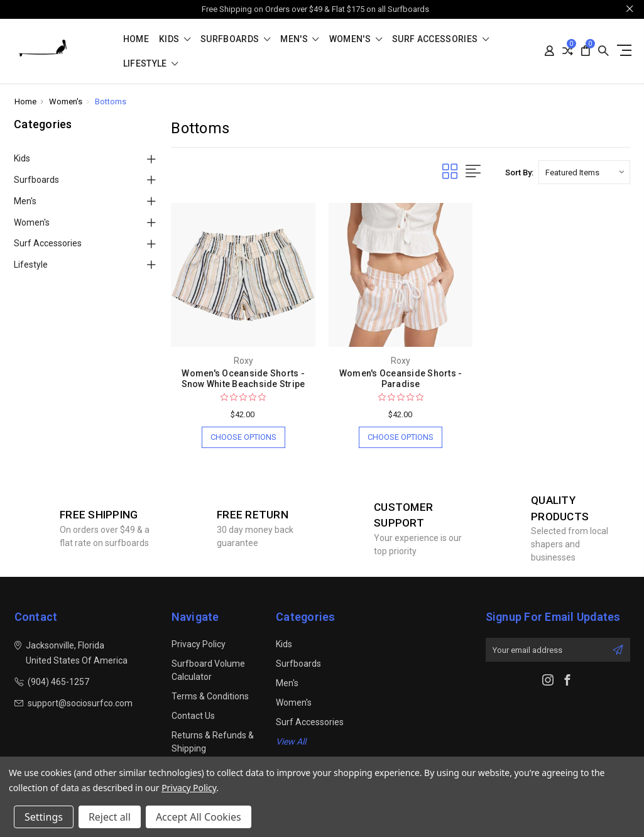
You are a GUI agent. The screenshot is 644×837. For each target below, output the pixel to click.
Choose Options (243, 437)
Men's (299, 39)
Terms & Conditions (210, 696)
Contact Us (193, 716)
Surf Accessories (440, 39)
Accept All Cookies (199, 817)
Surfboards (235, 39)
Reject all (110, 817)
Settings (44, 817)
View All (291, 741)
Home (136, 39)
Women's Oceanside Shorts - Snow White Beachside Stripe (243, 379)
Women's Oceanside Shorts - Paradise (401, 379)
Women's (356, 39)
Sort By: (519, 172)
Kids (175, 39)
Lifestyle (151, 64)
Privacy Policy (199, 644)
